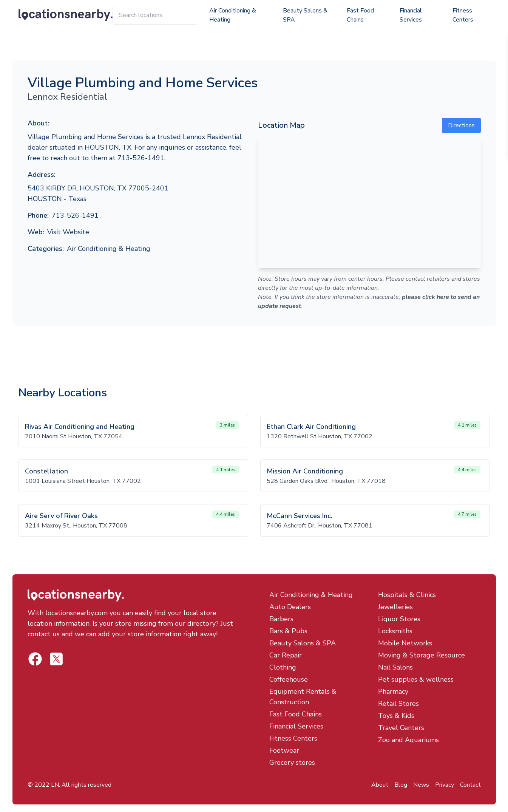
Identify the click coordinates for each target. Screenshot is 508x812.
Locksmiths (395, 631)
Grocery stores (292, 763)
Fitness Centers (463, 15)
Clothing (283, 667)
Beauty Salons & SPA (305, 15)
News (421, 785)
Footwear (284, 750)
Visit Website (68, 232)
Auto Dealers (290, 607)
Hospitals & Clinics (407, 595)
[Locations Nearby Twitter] (35, 659)
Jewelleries (395, 607)
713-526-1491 (75, 215)
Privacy (445, 785)
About (380, 785)
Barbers (281, 619)
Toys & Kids (396, 716)
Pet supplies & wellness (416, 679)
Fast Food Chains (360, 15)
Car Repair (286, 655)
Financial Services (411, 15)
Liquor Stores (399, 619)
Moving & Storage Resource (422, 655)
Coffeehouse (289, 679)
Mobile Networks (405, 643)
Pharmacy (393, 691)
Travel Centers (401, 728)
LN (55, 785)
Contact (470, 785)
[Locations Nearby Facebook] (56, 659)
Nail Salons (395, 667)
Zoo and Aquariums (408, 740)
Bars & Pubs (288, 631)
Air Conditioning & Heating (233, 15)
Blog (401, 785)
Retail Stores (398, 704)
